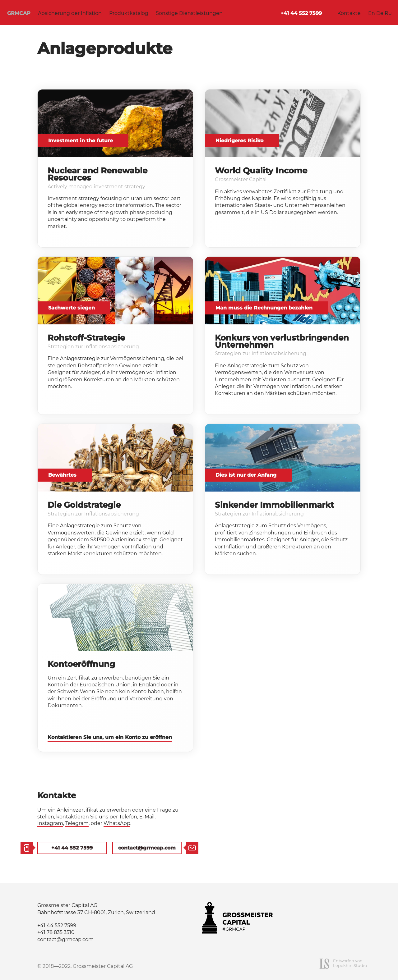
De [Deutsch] (380, 13)
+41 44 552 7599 (301, 13)
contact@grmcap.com (147, 848)
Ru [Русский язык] (388, 13)
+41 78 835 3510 (56, 932)
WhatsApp (117, 823)
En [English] (372, 13)
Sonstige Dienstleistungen (189, 13)
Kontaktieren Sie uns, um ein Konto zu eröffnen (110, 737)
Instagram (50, 823)
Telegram (77, 823)
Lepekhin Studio (350, 966)
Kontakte (349, 13)
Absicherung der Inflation (70, 13)
